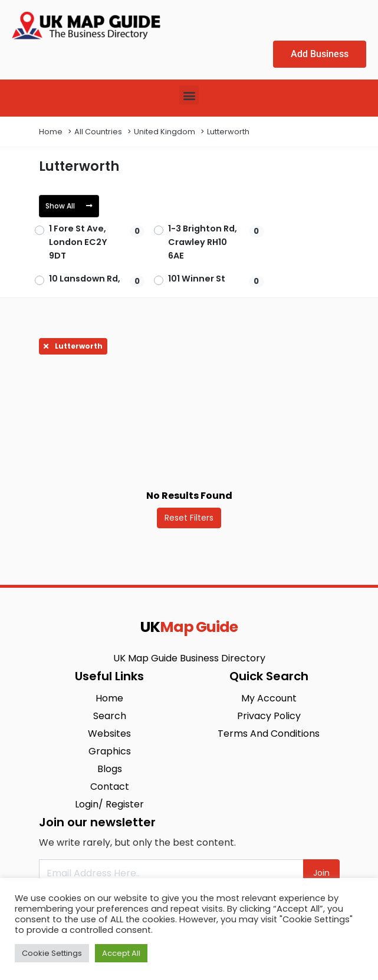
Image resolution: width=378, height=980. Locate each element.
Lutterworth (228, 132)
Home (51, 132)
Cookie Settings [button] (52, 953)
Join (321, 873)
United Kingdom (165, 132)
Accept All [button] (121, 953)
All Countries (98, 132)
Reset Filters (189, 518)
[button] (189, 95)
